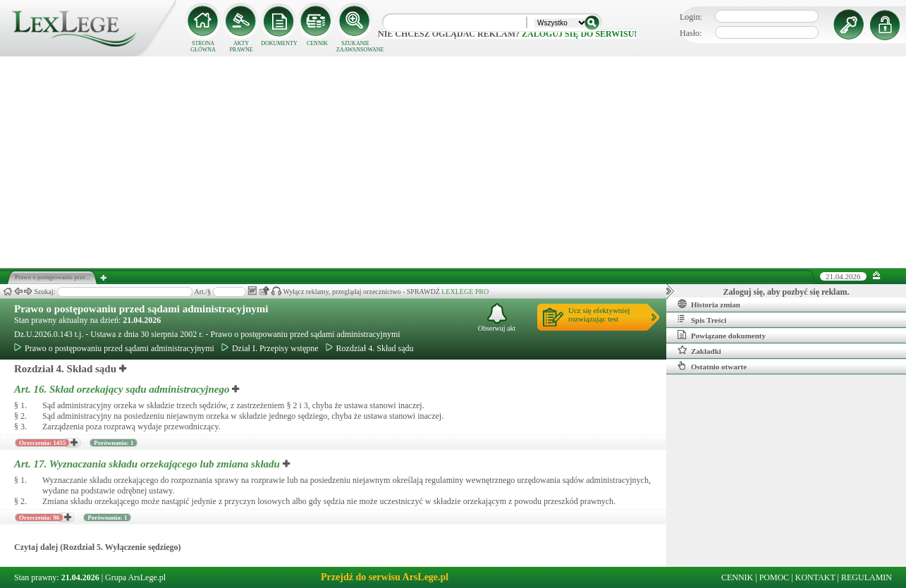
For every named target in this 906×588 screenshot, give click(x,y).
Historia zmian (709, 304)
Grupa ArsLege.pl (135, 577)
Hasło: (691, 33)
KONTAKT (815, 577)
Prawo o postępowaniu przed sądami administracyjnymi (141, 309)
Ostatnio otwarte (712, 366)
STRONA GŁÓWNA (203, 47)
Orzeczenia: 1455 (42, 443)
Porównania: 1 (114, 443)
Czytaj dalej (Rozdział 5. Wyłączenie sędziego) (98, 547)
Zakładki (699, 350)
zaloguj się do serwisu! (579, 34)
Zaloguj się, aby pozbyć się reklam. (786, 292)
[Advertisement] (453, 162)
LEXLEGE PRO (465, 292)
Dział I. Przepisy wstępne (270, 348)
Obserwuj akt (497, 318)
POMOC (775, 577)
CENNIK (317, 43)
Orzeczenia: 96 (39, 517)
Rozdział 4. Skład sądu (370, 348)
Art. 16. (123, 389)
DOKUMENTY (279, 43)
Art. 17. (148, 464)
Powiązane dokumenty (722, 335)
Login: (691, 17)
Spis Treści (702, 319)
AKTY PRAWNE (241, 47)
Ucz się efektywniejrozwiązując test (599, 314)
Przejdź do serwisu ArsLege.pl (385, 577)
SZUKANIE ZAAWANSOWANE (355, 47)
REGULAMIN (867, 577)
